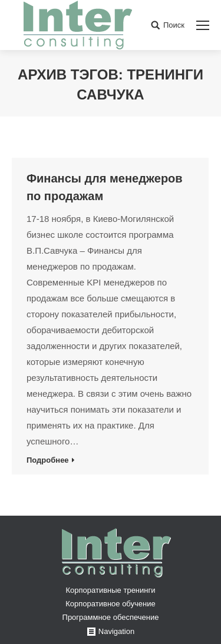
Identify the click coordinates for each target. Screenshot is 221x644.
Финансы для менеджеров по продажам (105, 187)
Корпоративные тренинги (110, 590)
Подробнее (48, 460)
